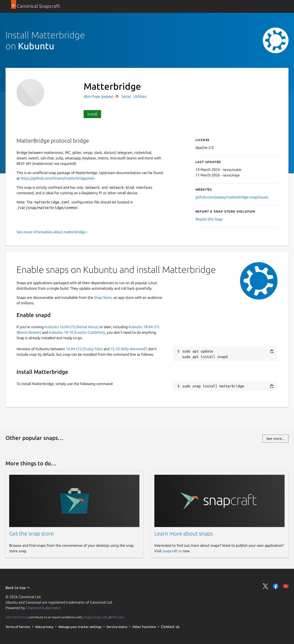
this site (118, 617)
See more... (275, 439)
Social (126, 96)
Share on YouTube (286, 586)
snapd (88, 617)
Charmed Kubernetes (43, 608)
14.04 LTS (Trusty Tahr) (84, 349)
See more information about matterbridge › (52, 232)
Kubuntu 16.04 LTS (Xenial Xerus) (72, 327)
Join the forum (16, 617)
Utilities (140, 96)
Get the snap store (31, 534)
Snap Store (103, 297)
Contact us (170, 627)
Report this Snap (209, 219)
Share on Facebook (276, 586)
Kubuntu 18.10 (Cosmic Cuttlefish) (77, 332)
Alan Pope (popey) (99, 96)
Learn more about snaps (184, 534)
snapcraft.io (172, 551)
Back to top (18, 588)
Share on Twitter (266, 586)
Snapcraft (100, 617)
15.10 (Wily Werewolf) (129, 349)
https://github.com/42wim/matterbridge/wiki (58, 178)
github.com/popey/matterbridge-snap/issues (232, 197)
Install (92, 114)
